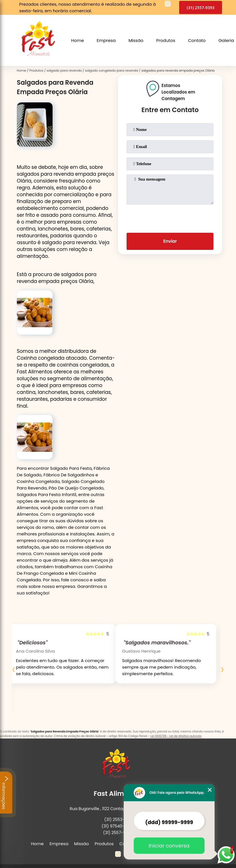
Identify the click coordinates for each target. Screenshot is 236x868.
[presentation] (170, 217)
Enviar (170, 241)
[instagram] (168, 5)
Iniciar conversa (169, 846)
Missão (136, 40)
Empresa (106, 40)
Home (78, 40)
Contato (197, 40)
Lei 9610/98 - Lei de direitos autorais (176, 736)
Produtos (166, 40)
